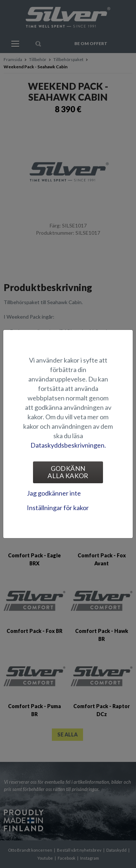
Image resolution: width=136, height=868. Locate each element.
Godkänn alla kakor (68, 472)
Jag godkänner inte (54, 493)
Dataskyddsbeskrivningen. (68, 445)
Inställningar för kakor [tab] (58, 508)
